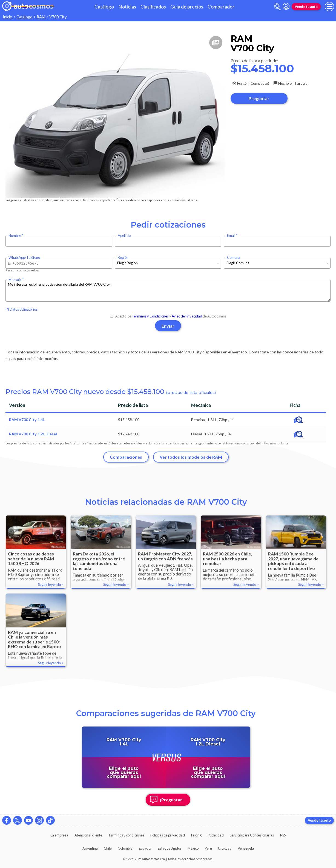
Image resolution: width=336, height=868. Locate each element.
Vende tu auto (306, 7)
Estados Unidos (170, 848)
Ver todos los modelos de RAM (191, 457)
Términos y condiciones (126, 835)
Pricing (196, 835)
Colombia (125, 848)
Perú (208, 848)
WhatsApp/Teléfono (24, 258)
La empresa (59, 835)
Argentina (90, 848)
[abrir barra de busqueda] (277, 7)
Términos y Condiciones (150, 316)
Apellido (124, 236)
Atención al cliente (88, 835)
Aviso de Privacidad (187, 316)
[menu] (329, 7)
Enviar (168, 326)
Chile (108, 848)
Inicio (8, 17)
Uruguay (225, 848)
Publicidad (216, 835)
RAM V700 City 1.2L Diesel (33, 434)
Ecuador (145, 848)
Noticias (127, 7)
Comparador (221, 7)
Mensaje (15, 280)
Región (123, 258)
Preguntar (259, 98)
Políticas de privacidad (168, 835)
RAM (41, 17)
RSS (283, 835)
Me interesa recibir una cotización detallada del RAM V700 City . (168, 291)
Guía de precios (187, 7)
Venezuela (246, 848)
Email (231, 236)
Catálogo (104, 7)
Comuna (234, 258)
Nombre (15, 236)
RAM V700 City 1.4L (27, 420)
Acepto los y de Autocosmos (168, 316)
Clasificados (153, 7)
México (193, 848)
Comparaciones (126, 457)
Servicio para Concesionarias (252, 835)
